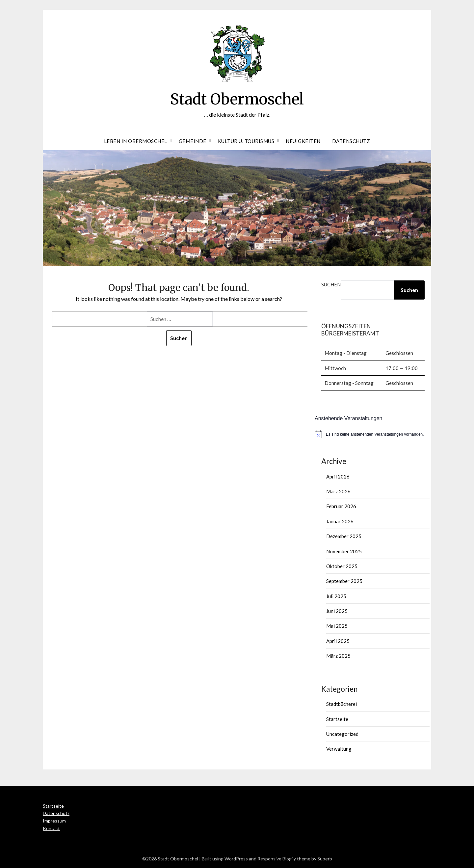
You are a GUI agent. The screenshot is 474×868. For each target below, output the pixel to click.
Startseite (337, 719)
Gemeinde (193, 141)
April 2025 (338, 641)
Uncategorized (342, 734)
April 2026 (338, 477)
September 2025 (344, 581)
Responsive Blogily (277, 859)
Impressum (54, 821)
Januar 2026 (340, 521)
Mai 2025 (337, 626)
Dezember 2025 (344, 536)
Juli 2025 (336, 596)
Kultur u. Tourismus (246, 141)
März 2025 (338, 656)
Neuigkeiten (303, 141)
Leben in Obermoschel (136, 141)
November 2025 (344, 551)
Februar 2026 (341, 506)
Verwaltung (339, 749)
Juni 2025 (337, 611)
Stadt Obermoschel (237, 99)
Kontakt (51, 828)
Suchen (331, 284)
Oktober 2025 (342, 566)
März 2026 (338, 491)
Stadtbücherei (342, 704)
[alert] (373, 434)
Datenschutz (351, 141)
